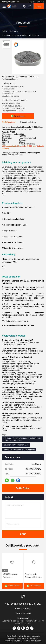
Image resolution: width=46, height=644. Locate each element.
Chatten (39, 6)
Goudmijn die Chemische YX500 (16, 445)
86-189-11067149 (36, 2)
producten (12, 31)
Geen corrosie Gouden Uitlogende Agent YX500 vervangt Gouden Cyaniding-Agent (33, 576)
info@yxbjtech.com (10, 2)
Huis (4, 31)
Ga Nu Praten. (23, 488)
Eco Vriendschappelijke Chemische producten (20, 35)
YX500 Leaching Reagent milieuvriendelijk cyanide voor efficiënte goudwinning (10, 576)
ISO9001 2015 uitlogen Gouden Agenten (19, 449)
